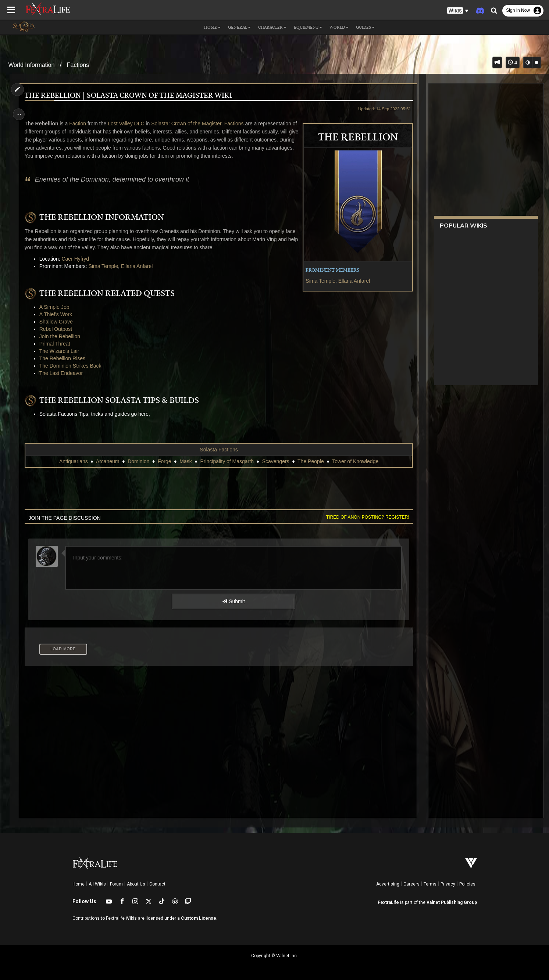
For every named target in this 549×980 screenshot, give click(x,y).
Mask (185, 461)
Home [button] (212, 28)
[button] (458, 11)
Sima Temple (318, 281)
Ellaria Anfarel (351, 281)
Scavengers (275, 461)
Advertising (388, 884)
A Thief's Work (58, 314)
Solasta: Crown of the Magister (189, 124)
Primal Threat (57, 344)
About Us (136, 884)
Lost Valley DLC (129, 124)
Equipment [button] (308, 28)
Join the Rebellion (62, 336)
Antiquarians (73, 461)
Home (79, 884)
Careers (411, 884)
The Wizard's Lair (61, 351)
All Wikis (97, 884)
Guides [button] (365, 28)
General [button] (239, 28)
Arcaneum (107, 461)
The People (310, 461)
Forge (164, 461)
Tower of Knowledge (355, 461)
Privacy (448, 884)
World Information (31, 65)
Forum (116, 884)
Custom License (199, 918)
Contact (157, 884)
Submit (233, 601)
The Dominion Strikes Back (73, 366)
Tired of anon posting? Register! (364, 517)
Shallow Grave (58, 322)
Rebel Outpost (58, 329)
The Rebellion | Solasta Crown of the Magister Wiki (131, 96)
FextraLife (388, 902)
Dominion (138, 461)
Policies (467, 884)
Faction (80, 124)
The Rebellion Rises (65, 358)
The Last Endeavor (63, 373)
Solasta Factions (218, 450)
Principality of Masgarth (227, 461)
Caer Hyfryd (78, 259)
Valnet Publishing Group (452, 902)
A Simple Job (57, 307)
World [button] (339, 28)
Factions (78, 65)
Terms (430, 884)
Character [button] (272, 28)
